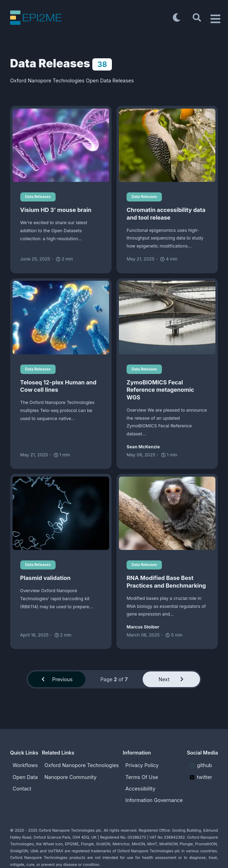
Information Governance (154, 800)
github (201, 765)
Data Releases (38, 197)
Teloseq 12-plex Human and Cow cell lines (58, 386)
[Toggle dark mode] (176, 17)
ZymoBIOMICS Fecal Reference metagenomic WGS (160, 390)
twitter (201, 777)
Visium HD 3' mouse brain (56, 210)
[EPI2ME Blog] (90, 18)
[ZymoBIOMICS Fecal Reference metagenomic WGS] (167, 317)
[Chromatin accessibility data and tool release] (167, 145)
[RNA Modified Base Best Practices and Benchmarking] (167, 513)
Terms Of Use (142, 777)
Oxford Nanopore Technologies (82, 765)
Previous (57, 679)
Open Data (25, 777)
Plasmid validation (45, 578)
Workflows (25, 765)
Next (171, 679)
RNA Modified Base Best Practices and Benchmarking (166, 582)
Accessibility (141, 789)
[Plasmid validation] (61, 513)
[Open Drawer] (214, 17)
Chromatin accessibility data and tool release (166, 214)
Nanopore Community (70, 777)
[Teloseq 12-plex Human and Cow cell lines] (61, 317)
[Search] (197, 17)
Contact (22, 789)
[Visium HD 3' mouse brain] (61, 145)
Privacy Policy (142, 765)
